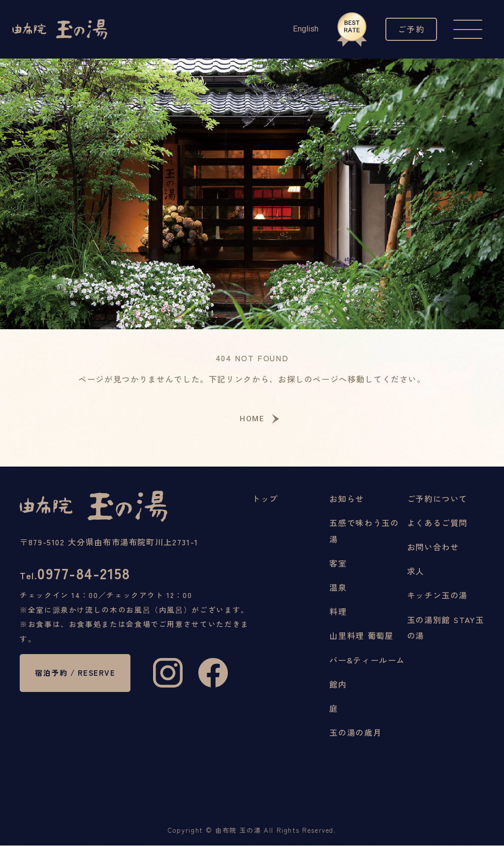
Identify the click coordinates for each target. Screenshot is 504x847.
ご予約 (410, 30)
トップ (265, 500)
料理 (338, 613)
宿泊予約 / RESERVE (58, 687)
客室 (338, 565)
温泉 (338, 589)
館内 (338, 686)
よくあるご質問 (437, 524)
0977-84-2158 (79, 576)
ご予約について (437, 500)
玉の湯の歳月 (355, 734)
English (302, 29)
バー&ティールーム (367, 661)
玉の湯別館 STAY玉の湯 (446, 629)
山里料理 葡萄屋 (361, 637)
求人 (416, 572)
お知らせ (347, 500)
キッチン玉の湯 (437, 597)
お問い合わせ (433, 548)
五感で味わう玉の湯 (364, 532)
